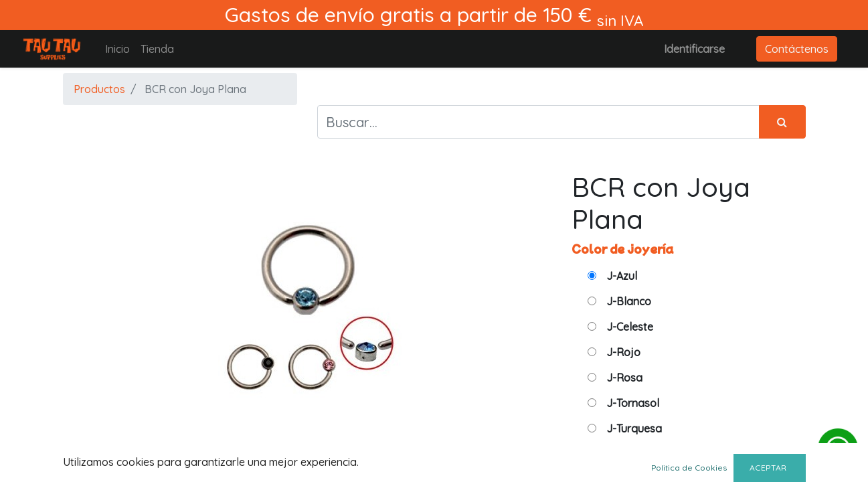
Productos (99, 89)
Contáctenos (797, 49)
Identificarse (694, 49)
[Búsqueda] (782, 122)
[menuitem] (117, 49)
